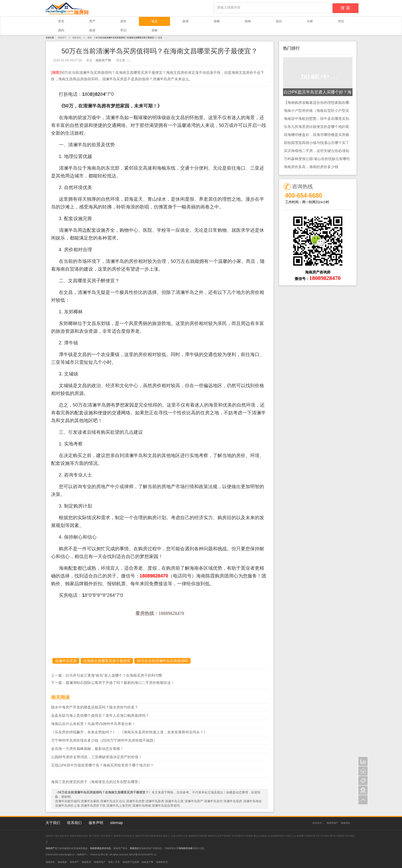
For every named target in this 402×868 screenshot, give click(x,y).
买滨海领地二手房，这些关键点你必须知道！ (320, 151)
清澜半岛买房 (66, 661)
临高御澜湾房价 (276, 836)
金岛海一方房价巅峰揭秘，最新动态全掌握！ (87, 749)
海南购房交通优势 (198, 836)
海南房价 (345, 823)
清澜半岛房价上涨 (67, 806)
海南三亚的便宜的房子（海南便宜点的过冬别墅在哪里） (96, 782)
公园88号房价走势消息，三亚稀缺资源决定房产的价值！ (97, 757)
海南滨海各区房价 (79, 836)
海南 (89, 38)
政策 (186, 21)
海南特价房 (162, 862)
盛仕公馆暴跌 (260, 836)
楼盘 (154, 21)
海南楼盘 (62, 862)
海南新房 (86, 862)
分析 (310, 21)
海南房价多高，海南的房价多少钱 (311, 167)
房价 (123, 21)
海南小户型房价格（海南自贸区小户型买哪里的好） (326, 111)
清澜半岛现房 (233, 801)
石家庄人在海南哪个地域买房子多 (303, 836)
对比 (341, 21)
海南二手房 (114, 862)
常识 (123, 30)
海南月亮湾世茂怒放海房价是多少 (153, 836)
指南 (248, 21)
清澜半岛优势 (135, 801)
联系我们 (74, 823)
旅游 (92, 30)
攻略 (217, 21)
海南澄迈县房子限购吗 (220, 836)
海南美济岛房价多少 (124, 836)
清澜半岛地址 (252, 801)
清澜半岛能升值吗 (67, 801)
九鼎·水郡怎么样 (179, 836)
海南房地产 (332, 823)
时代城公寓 (326, 836)
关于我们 (53, 823)
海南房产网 (103, 60)
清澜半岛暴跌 (90, 801)
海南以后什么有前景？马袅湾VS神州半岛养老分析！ (93, 724)
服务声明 (96, 823)
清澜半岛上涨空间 (119, 806)
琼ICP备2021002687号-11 (143, 855)
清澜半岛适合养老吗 (166, 806)
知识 (279, 21)
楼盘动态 (77, 38)
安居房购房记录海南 (243, 836)
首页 (61, 21)
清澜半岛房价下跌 (93, 806)
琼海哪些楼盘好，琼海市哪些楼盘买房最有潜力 (322, 135)
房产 (92, 21)
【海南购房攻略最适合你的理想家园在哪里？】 (322, 103)
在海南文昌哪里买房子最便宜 (107, 661)
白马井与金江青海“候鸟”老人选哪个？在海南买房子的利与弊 (114, 675)
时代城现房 (339, 836)
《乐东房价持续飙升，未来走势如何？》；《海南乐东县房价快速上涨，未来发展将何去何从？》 (129, 732)
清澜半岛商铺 (142, 806)
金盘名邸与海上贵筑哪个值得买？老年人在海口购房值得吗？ (100, 715)
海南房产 (62, 38)
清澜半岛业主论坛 (112, 801)
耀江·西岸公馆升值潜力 (101, 836)
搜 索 (345, 8)
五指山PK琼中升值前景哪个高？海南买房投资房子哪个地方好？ (103, 765)
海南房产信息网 (131, 862)
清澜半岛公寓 (174, 801)
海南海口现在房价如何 (58, 836)
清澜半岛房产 (194, 801)
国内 (61, 30)
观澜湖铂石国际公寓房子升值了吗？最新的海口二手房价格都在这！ (120, 683)
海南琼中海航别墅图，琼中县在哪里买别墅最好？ (324, 119)
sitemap (117, 823)
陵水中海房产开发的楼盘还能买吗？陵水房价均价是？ (95, 707)
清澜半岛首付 (213, 801)
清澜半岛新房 (155, 801)
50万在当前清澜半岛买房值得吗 (163, 661)
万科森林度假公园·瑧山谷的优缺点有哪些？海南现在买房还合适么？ (339, 159)
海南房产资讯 (120, 848)
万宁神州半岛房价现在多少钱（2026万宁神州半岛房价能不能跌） (104, 740)
